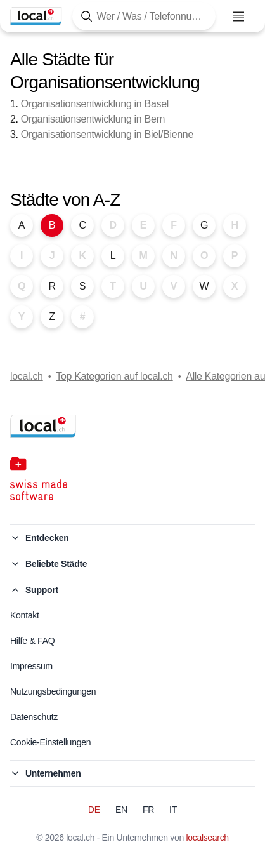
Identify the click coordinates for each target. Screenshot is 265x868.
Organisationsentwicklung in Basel (95, 104)
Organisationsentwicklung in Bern (93, 119)
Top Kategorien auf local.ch (114, 376)
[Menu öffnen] (238, 17)
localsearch (208, 838)
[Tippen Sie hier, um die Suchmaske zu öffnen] (144, 16)
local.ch (27, 376)
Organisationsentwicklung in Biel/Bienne (107, 134)
